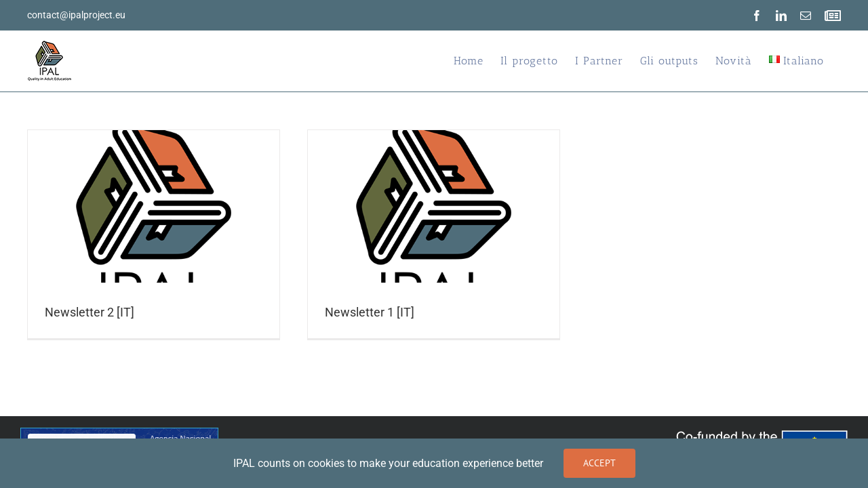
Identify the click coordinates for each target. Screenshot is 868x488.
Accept (599, 463)
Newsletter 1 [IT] (370, 312)
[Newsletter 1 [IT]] (434, 234)
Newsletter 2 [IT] (90, 312)
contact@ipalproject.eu (76, 15)
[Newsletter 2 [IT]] (154, 234)
